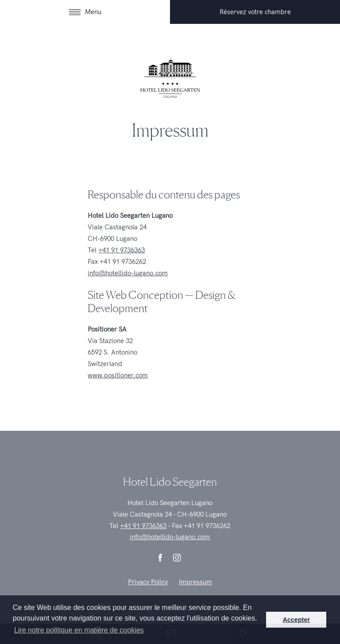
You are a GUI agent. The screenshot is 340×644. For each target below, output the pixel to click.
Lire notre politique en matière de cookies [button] (79, 630)
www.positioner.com (118, 383)
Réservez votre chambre (255, 12)
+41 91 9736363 (122, 257)
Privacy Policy (148, 590)
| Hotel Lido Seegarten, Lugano (170, 78)
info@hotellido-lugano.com (128, 280)
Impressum (195, 590)
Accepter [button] (296, 620)
